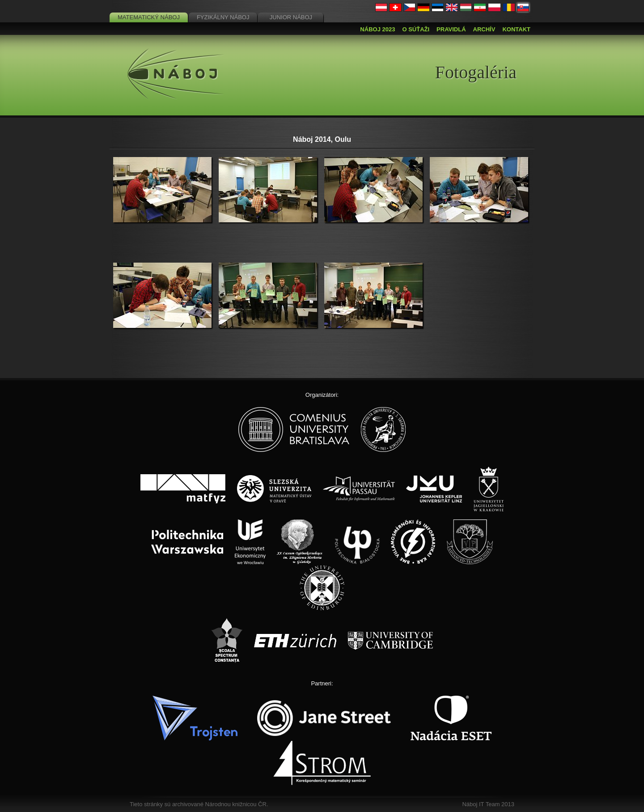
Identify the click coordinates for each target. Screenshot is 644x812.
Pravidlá (451, 29)
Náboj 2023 (377, 29)
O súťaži (416, 29)
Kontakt (516, 29)
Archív (484, 29)
